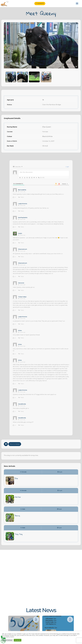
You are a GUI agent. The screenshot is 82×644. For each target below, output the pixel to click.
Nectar (18, 497)
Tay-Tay (19, 534)
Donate (41, 4)
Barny (17, 516)
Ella (16, 478)
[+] (43, 177)
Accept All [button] (18, 640)
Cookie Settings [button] (8, 640)
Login (67, 167)
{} (41, 177)
